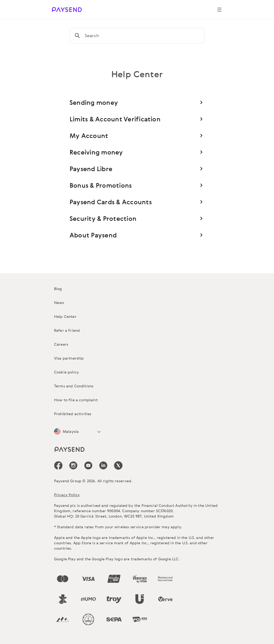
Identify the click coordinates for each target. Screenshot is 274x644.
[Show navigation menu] (219, 10)
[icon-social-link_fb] (58, 465)
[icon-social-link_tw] (118, 465)
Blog (58, 289)
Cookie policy (66, 372)
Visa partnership (69, 358)
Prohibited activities (73, 414)
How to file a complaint (76, 400)
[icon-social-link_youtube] (88, 465)
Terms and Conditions (74, 386)
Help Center (65, 316)
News (59, 302)
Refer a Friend (67, 330)
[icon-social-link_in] (73, 465)
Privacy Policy (67, 495)
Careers (61, 344)
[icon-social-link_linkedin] (103, 465)
